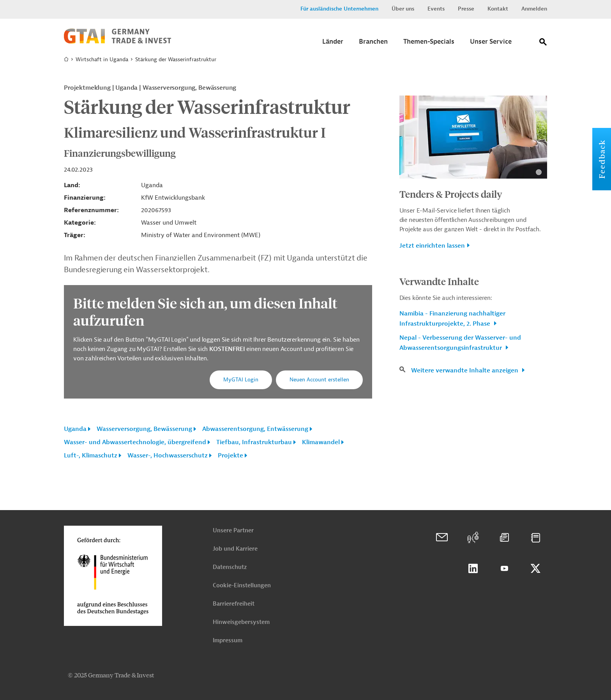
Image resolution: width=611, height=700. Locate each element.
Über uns (403, 9)
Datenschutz (230, 567)
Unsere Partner (233, 531)
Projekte (230, 455)
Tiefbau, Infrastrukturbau (254, 442)
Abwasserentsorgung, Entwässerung (255, 429)
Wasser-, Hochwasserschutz (168, 455)
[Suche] (543, 43)
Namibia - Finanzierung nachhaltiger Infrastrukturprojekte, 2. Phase (452, 319)
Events (436, 9)
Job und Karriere (235, 549)
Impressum (228, 641)
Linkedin (473, 569)
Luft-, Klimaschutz (91, 455)
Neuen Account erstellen (319, 380)
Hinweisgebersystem (241, 622)
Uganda (75, 429)
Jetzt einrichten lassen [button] (432, 246)
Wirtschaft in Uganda (102, 59)
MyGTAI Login (241, 380)
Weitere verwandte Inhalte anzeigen (465, 370)
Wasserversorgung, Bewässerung (144, 429)
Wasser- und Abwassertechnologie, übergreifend (135, 442)
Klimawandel (321, 442)
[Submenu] (333, 44)
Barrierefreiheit (234, 604)
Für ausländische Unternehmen (339, 9)
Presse (466, 9)
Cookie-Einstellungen (242, 586)
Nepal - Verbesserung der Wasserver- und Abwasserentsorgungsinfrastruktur (460, 343)
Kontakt (498, 9)
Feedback (602, 159)
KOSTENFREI (228, 349)
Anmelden (534, 9)
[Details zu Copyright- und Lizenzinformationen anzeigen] (539, 172)
